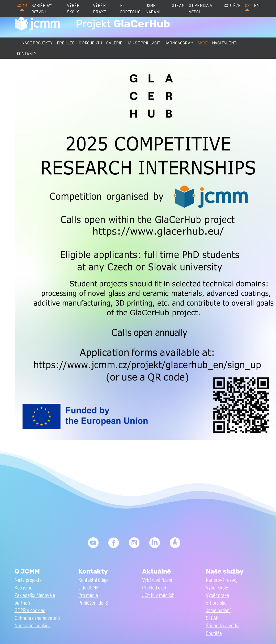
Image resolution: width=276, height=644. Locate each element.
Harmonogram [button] (179, 43)
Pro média (88, 595)
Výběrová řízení (157, 580)
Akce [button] (202, 43)
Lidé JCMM (89, 588)
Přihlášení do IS (93, 603)
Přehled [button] (66, 43)
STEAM (178, 5)
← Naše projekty (35, 43)
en (257, 5)
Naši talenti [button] (225, 43)
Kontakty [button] (27, 53)
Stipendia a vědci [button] (223, 626)
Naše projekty (28, 580)
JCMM (22, 5)
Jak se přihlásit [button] (143, 43)
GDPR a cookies (30, 611)
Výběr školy (73, 8)
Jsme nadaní (153, 8)
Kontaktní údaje (94, 580)
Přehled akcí (154, 588)
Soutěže (232, 5)
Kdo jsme (24, 588)
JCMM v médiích (158, 595)
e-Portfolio (130, 8)
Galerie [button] (114, 43)
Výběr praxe (99, 8)
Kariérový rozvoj (42, 8)
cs (247, 5)
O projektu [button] (90, 43)
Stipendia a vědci (201, 8)
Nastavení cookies (33, 626)
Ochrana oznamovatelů (37, 618)
